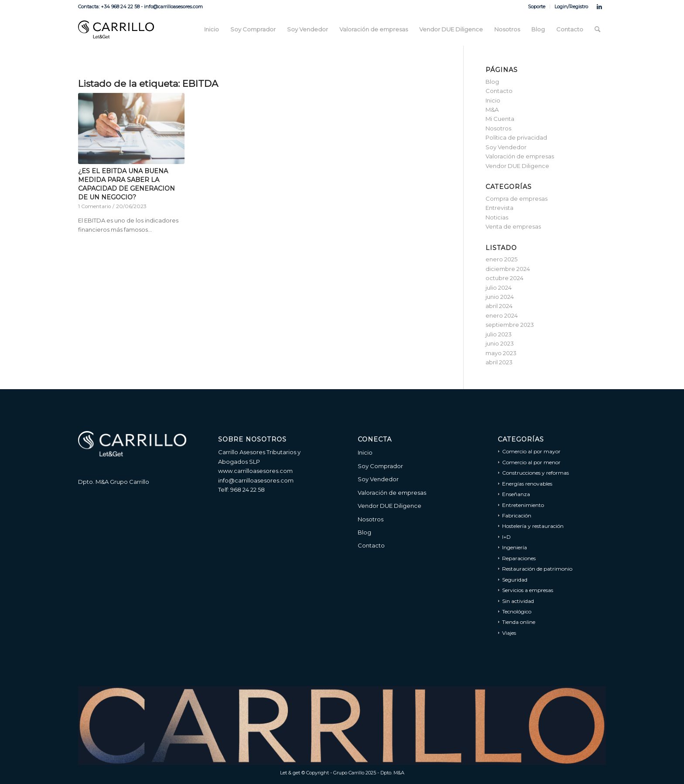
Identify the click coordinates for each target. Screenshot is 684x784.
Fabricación (517, 515)
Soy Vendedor (506, 147)
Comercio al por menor (531, 462)
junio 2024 (500, 297)
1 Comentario (94, 206)
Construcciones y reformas (535, 473)
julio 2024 (499, 288)
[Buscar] (597, 29)
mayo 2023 (501, 353)
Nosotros (498, 128)
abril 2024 (499, 306)
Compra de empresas (516, 199)
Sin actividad (518, 601)
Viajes (509, 633)
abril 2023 (499, 362)
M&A (492, 110)
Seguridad (515, 580)
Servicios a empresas (528, 590)
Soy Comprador (380, 466)
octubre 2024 (504, 278)
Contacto (499, 91)
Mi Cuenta (500, 119)
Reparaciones (519, 558)
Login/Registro (571, 7)
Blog (492, 82)
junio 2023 (500, 343)
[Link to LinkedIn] (599, 7)
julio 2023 (499, 334)
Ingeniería (515, 547)
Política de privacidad (516, 137)
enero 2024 (502, 315)
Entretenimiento (523, 505)
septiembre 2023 (510, 325)
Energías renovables (527, 484)
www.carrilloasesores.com (255, 471)
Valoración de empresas (520, 156)
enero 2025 (501, 259)
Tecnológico (517, 611)
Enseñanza (516, 494)
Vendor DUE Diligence (517, 166)
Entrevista (499, 208)
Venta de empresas (513, 226)
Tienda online (519, 622)
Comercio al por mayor (531, 451)
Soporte (537, 7)
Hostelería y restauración (533, 526)
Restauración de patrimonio (537, 569)
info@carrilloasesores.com (256, 480)
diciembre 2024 (508, 269)
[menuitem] (537, 7)
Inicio (493, 100)
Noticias (497, 217)
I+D (506, 537)
